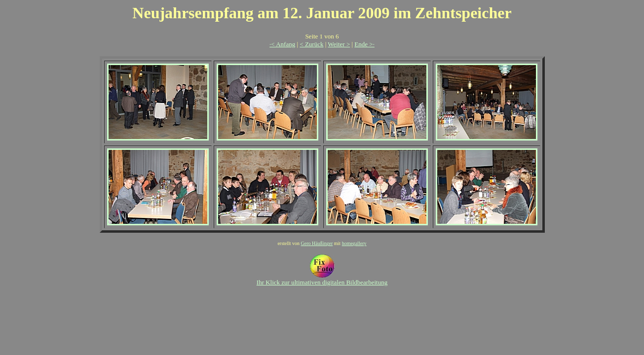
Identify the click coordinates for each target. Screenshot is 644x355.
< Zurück (311, 44)
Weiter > (339, 44)
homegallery (354, 243)
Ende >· (364, 44)
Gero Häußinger (317, 243)
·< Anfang (282, 44)
